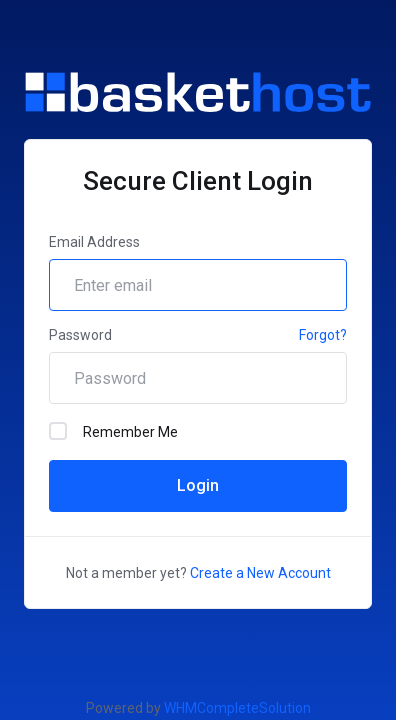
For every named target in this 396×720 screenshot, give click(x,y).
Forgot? (323, 335)
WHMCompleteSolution (237, 708)
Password (80, 335)
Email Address (94, 242)
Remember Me (113, 431)
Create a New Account (260, 573)
